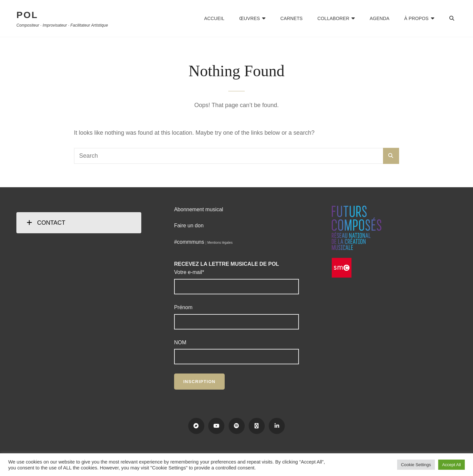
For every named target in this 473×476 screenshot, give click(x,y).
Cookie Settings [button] (416, 465)
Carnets (291, 18)
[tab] (79, 223)
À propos (417, 18)
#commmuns (189, 242)
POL (27, 15)
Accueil (214, 18)
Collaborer (333, 18)
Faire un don (189, 226)
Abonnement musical (199, 209)
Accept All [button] (451, 465)
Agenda (380, 18)
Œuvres (249, 18)
